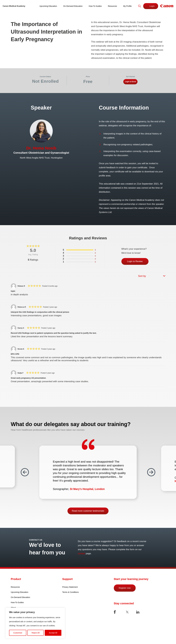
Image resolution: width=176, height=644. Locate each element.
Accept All (53, 633)
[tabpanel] (88, 119)
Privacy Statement (70, 587)
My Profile (126, 6)
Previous (25, 472)
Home (32, 6)
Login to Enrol (130, 82)
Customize (18, 633)
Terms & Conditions (71, 592)
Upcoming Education (49, 6)
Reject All (35, 633)
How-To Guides (95, 6)
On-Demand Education (73, 6)
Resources (112, 6)
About (13, 608)
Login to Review (135, 261)
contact (82, 553)
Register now (125, 588)
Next (151, 472)
